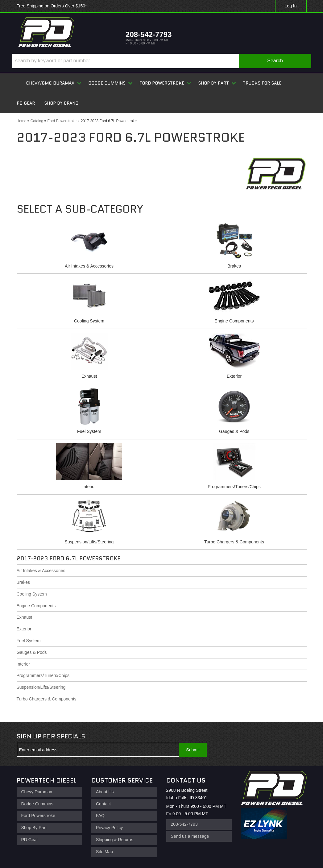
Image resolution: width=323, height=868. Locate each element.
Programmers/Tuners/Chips (234, 487)
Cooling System (89, 321)
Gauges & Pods (234, 431)
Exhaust (89, 376)
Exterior (234, 376)
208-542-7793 (184, 824)
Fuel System (89, 431)
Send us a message (190, 836)
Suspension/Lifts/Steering (89, 542)
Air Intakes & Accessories (89, 266)
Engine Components (234, 321)
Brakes (234, 266)
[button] (162, 61)
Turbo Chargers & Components (234, 542)
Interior (89, 487)
